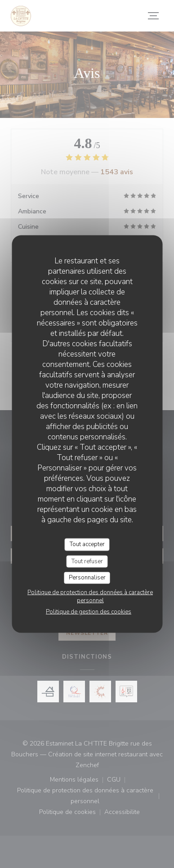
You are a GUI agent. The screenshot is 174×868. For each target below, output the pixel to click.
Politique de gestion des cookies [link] (89, 611)
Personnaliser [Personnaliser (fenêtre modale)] (87, 578)
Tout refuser (87, 561)
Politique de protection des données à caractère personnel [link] (90, 596)
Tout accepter (87, 544)
